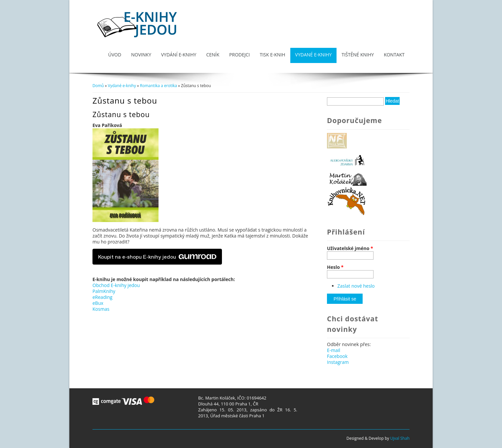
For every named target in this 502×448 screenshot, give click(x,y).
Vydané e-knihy (314, 55)
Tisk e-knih (272, 55)
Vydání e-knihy (179, 55)
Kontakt (394, 55)
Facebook (337, 356)
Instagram (338, 362)
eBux (98, 303)
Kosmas (101, 309)
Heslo (335, 267)
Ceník (213, 55)
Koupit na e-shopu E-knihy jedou (157, 257)
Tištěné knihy (358, 55)
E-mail (334, 350)
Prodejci (239, 55)
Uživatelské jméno (350, 248)
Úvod (115, 55)
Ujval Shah (400, 438)
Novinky (141, 55)
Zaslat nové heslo (356, 286)
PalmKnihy (104, 291)
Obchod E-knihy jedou (116, 285)
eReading (102, 297)
